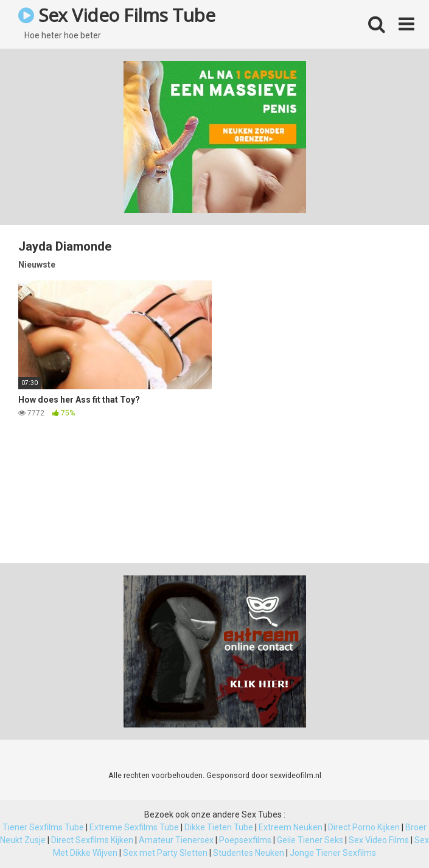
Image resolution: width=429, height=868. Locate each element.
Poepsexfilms (245, 840)
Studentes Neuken (249, 853)
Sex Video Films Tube (117, 15)
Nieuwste (37, 265)
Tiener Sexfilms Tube (43, 827)
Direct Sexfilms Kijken (92, 840)
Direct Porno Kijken (364, 827)
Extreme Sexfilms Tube (134, 827)
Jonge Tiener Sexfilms (333, 853)
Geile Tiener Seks (310, 840)
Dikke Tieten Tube (219, 827)
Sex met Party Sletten (165, 853)
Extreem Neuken (291, 827)
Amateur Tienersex (176, 840)
